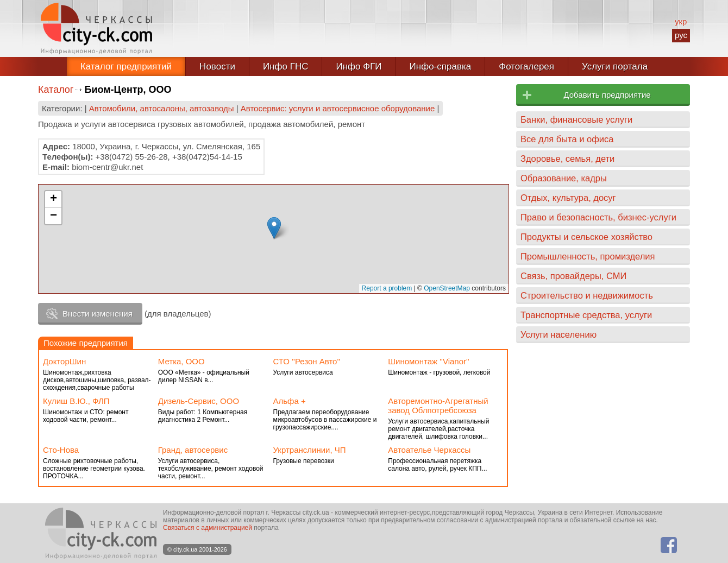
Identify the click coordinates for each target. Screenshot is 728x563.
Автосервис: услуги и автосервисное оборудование (338, 108)
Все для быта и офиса (567, 139)
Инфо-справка (441, 67)
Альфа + (290, 401)
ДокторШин (64, 361)
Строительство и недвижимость (587, 295)
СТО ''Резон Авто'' (307, 361)
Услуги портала (615, 67)
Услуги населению (558, 334)
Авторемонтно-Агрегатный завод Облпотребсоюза (438, 406)
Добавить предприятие (607, 95)
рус (681, 35)
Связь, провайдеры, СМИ (573, 276)
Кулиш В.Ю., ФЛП (76, 401)
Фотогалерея (526, 67)
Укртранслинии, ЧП (310, 450)
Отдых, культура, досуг (568, 198)
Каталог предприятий (126, 67)
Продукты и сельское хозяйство (586, 237)
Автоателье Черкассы (429, 450)
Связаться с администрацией (208, 528)
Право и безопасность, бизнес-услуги (598, 217)
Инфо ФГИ (359, 67)
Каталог (56, 90)
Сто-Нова (61, 450)
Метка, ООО (181, 361)
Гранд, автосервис (193, 450)
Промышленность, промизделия (588, 256)
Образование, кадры (564, 178)
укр (681, 21)
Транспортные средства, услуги (586, 315)
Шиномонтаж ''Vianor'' (428, 361)
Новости (217, 67)
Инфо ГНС (286, 67)
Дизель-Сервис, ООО (199, 401)
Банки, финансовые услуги (576, 119)
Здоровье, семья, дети (567, 159)
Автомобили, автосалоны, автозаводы (162, 108)
